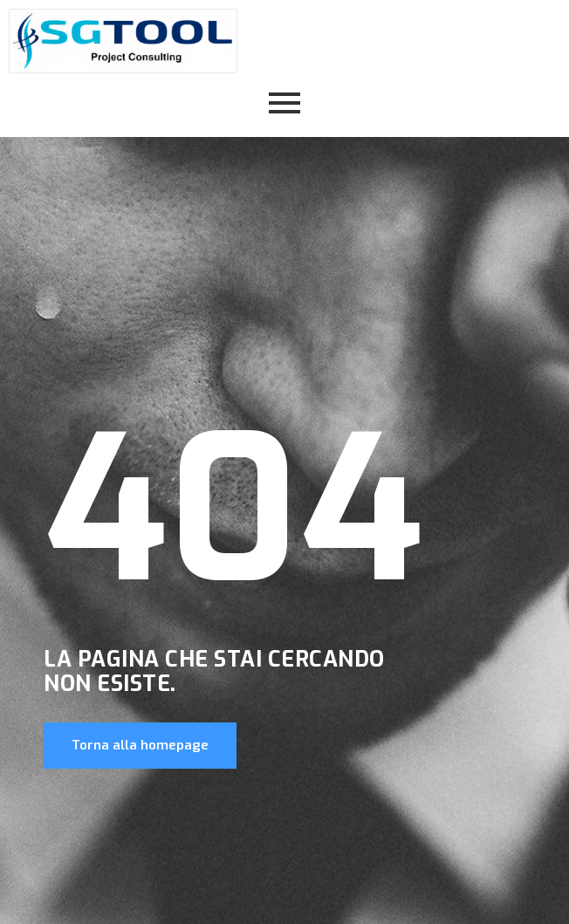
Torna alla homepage (140, 745)
